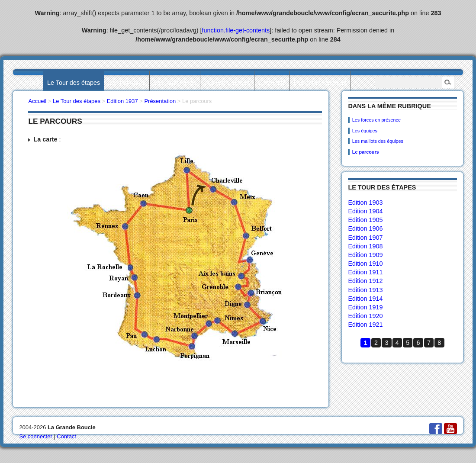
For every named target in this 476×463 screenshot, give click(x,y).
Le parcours (366, 152)
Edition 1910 (365, 264)
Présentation (160, 101)
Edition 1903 (365, 203)
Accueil (29, 83)
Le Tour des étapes (74, 83)
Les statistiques (175, 83)
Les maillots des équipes (378, 141)
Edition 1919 (365, 307)
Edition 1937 (122, 101)
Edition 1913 (365, 290)
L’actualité (272, 83)
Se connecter (35, 436)
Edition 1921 (365, 325)
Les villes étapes (227, 83)
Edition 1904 (365, 211)
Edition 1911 (365, 272)
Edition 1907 (365, 238)
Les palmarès (127, 83)
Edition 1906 (365, 228)
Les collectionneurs (320, 83)
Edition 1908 (365, 246)
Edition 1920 (365, 316)
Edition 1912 (365, 281)
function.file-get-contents (236, 30)
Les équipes (365, 131)
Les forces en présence (376, 120)
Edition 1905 (365, 220)
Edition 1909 (365, 255)
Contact (66, 436)
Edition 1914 (365, 299)
